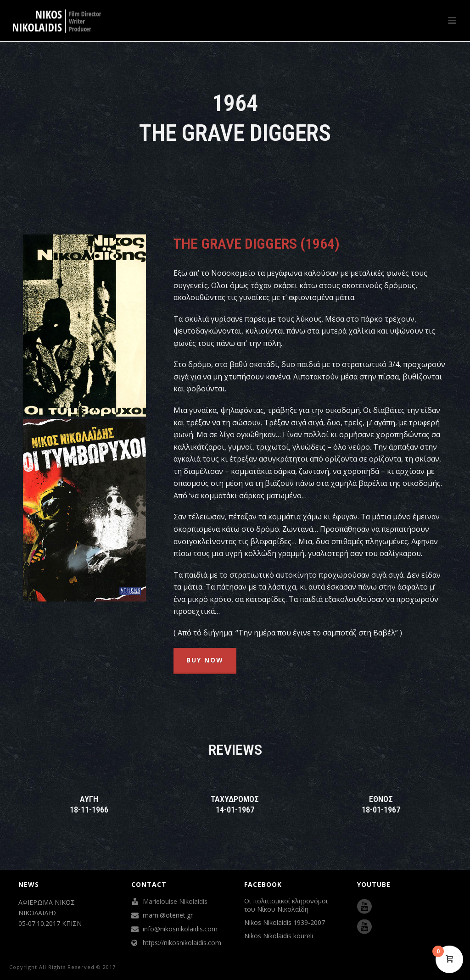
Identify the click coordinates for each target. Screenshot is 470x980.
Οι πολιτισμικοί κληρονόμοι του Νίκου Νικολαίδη (286, 905)
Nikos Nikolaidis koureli (279, 936)
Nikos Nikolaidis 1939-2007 (285, 923)
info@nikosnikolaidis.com (180, 929)
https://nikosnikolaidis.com (182, 943)
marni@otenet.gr (168, 915)
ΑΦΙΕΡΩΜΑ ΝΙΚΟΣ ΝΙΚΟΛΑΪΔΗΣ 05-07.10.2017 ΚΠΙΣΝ (50, 913)
